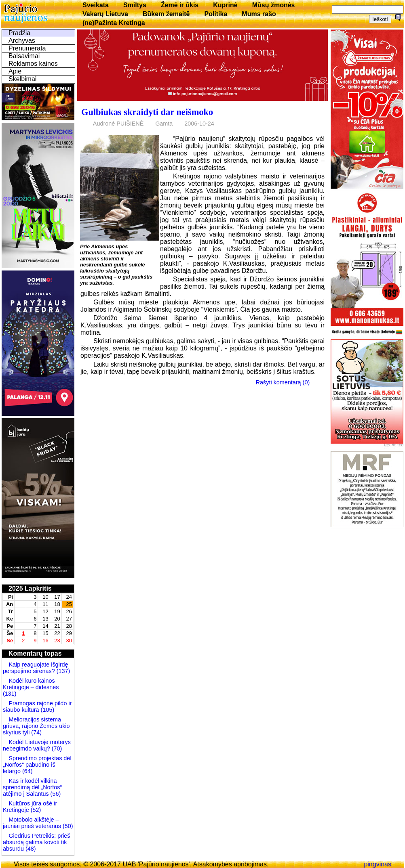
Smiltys (135, 5)
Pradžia (19, 33)
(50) (67, 826)
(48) (31, 849)
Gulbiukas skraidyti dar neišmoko (147, 112)
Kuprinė (225, 5)
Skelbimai (22, 79)
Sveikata (96, 5)
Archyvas (22, 41)
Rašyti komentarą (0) (283, 382)
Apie (15, 71)
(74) (36, 732)
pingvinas (378, 864)
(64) (27, 771)
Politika (216, 14)
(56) (55, 794)
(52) (35, 810)
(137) (63, 671)
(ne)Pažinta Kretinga (114, 23)
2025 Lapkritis (30, 588)
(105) (47, 710)
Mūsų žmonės (274, 5)
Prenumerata (27, 48)
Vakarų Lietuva (105, 14)
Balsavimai (24, 56)
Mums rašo (259, 14)
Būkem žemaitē (166, 14)
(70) (56, 748)
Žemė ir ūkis (180, 5)
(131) (10, 694)
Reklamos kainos (33, 64)
